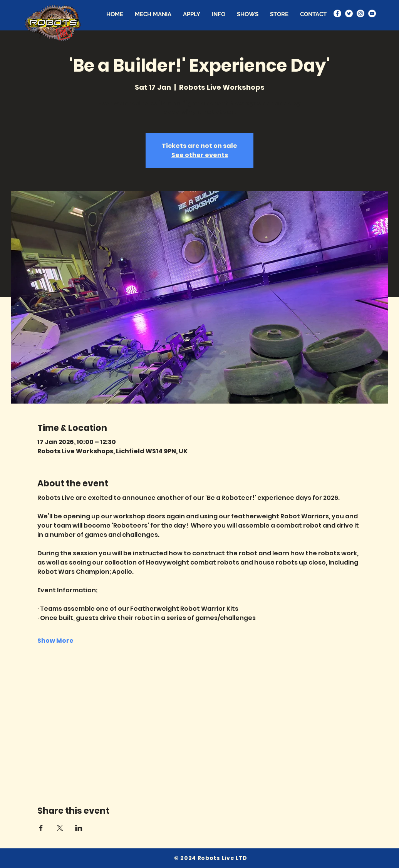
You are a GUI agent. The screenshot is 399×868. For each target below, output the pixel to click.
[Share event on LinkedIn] (79, 828)
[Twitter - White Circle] (349, 13)
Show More (55, 641)
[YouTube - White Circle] (372, 13)
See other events (200, 155)
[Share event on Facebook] (41, 828)
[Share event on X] (60, 828)
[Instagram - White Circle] (360, 13)
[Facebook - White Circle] (337, 13)
